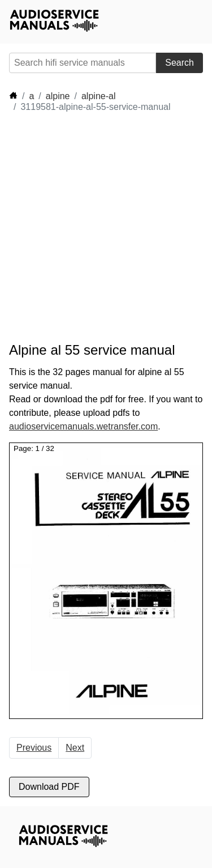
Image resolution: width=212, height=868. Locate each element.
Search (179, 63)
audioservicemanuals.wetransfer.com (83, 426)
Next (75, 748)
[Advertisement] (106, 227)
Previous (34, 748)
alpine (58, 96)
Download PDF (49, 787)
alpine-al (98, 96)
